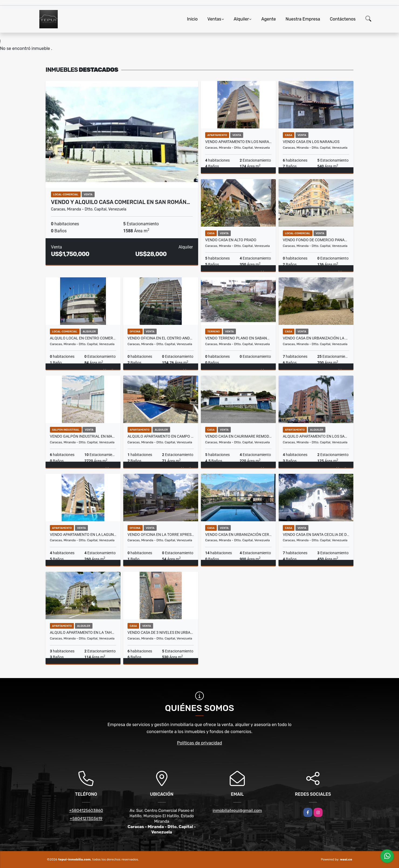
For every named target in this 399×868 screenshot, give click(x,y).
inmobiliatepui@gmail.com (237, 811)
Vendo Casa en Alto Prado (231, 240)
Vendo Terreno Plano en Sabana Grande (238, 338)
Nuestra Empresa (303, 19)
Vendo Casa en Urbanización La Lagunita (316, 338)
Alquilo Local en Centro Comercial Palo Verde (83, 338)
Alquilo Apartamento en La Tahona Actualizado (83, 632)
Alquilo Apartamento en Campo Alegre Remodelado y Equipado (161, 436)
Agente (269, 19)
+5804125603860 (86, 811)
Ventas (214, 19)
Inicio (192, 19)
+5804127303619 (86, 819)
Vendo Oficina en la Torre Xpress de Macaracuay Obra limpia (161, 535)
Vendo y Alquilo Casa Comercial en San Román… (121, 202)
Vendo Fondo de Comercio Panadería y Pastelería (316, 240)
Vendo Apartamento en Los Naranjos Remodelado (238, 142)
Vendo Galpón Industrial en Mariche (83, 436)
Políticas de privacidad (200, 743)
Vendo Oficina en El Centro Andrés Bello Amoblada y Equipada (161, 338)
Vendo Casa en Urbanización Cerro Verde (238, 535)
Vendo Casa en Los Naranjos (311, 142)
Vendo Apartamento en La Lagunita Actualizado (83, 535)
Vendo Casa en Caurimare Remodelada (238, 436)
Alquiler (241, 19)
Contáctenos (343, 19)
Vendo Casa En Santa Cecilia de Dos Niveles (316, 535)
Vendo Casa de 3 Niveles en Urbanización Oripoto (161, 632)
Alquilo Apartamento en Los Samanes (316, 436)
